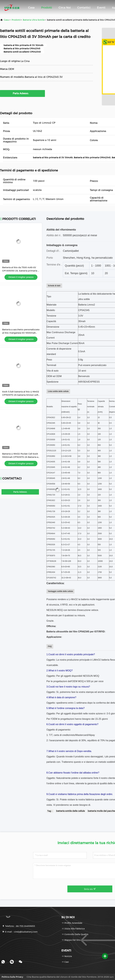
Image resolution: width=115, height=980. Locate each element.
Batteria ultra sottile (34, 20)
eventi (101, 8)
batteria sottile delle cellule (70, 811)
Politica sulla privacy (12, 977)
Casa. (6, 20)
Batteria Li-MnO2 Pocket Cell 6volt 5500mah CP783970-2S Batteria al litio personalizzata (21, 457)
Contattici (84, 8)
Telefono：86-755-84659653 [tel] (19, 926)
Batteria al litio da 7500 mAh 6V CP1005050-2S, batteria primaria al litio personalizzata (21, 271)
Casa (31, 8)
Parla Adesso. (22, 93)
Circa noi (65, 8)
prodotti (16, 20)
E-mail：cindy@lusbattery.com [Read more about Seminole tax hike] (20, 932)
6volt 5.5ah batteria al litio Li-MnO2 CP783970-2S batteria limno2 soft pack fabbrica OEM (21, 395)
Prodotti (47, 8)
